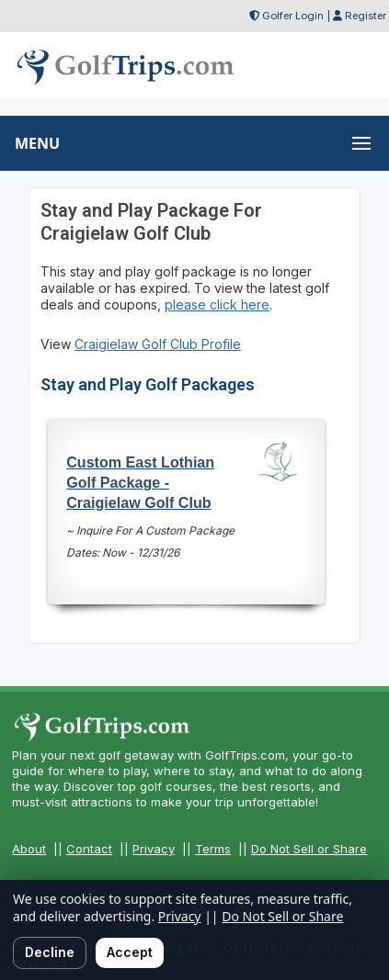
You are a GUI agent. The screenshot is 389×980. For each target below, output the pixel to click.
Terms (213, 849)
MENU (37, 143)
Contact (89, 849)
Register (366, 16)
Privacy (154, 849)
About (29, 849)
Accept (130, 952)
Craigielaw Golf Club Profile (158, 344)
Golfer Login (293, 16)
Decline (50, 952)
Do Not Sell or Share (309, 849)
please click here (217, 304)
